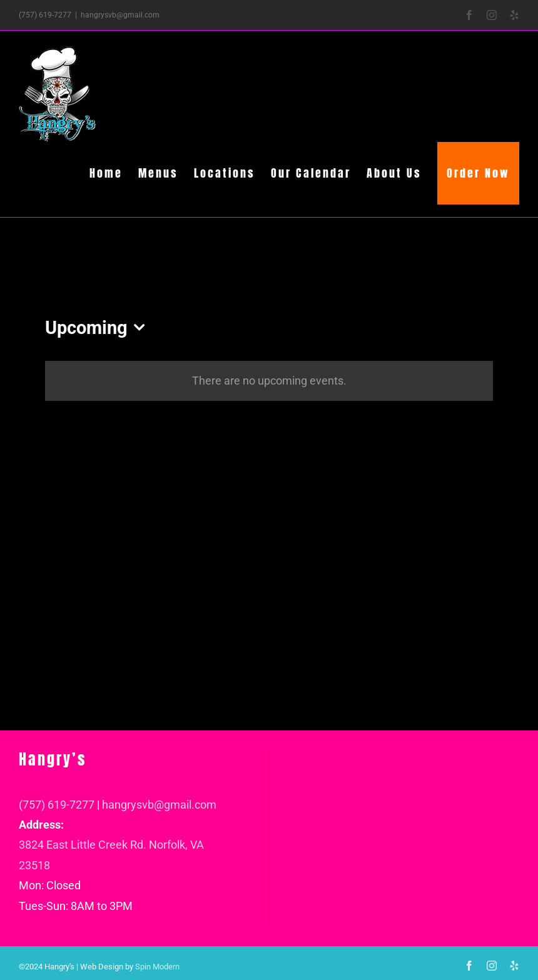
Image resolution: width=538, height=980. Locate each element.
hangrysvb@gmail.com (120, 15)
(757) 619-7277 (57, 805)
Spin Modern (157, 967)
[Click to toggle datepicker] (99, 328)
